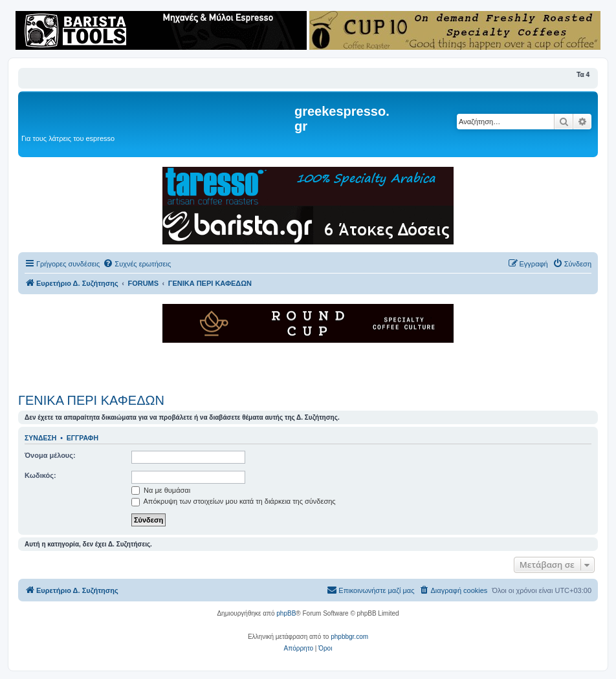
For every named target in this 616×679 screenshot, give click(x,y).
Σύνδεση (40, 438)
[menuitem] (137, 264)
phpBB (286, 613)
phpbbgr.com (349, 637)
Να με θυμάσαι (161, 490)
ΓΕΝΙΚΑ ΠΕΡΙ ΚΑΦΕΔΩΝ (91, 400)
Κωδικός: (40, 475)
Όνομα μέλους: (50, 455)
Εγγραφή (82, 438)
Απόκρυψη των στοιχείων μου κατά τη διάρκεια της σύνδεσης (234, 501)
